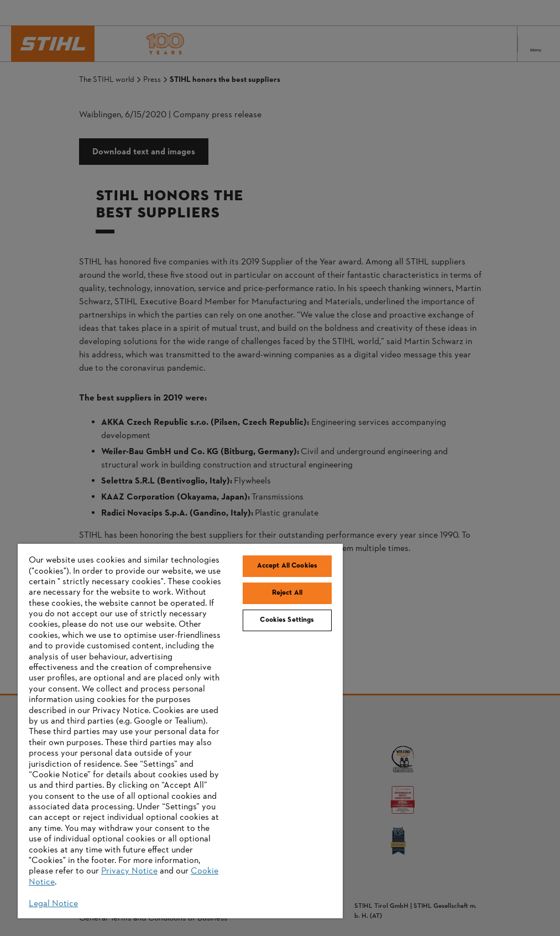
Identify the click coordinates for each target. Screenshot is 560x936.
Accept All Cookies (287, 566)
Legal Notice (53, 904)
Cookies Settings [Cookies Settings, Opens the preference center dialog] (287, 620)
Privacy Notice (129, 871)
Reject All (287, 593)
